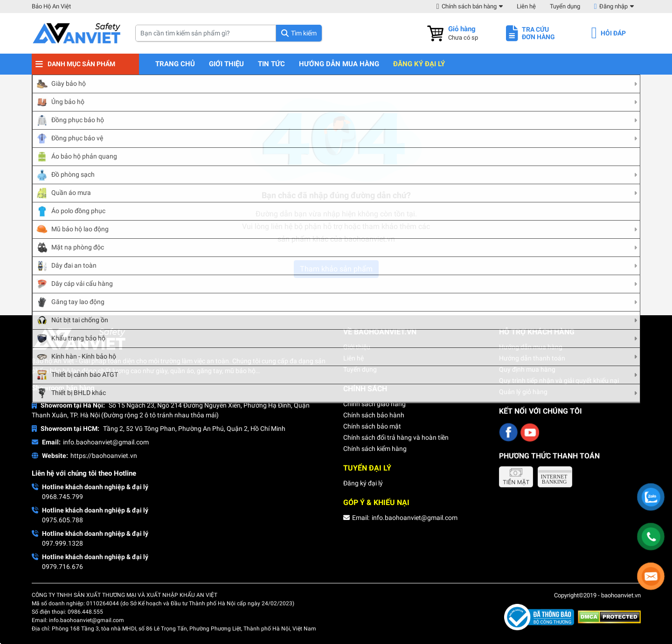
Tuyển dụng (565, 6)
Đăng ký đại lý (419, 64)
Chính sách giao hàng (374, 404)
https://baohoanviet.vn (104, 456)
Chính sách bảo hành (374, 415)
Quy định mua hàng (527, 369)
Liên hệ (526, 6)
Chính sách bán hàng (469, 6)
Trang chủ (175, 64)
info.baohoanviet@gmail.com (106, 442)
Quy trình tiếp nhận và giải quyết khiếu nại (559, 381)
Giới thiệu (226, 64)
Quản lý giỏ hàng (523, 392)
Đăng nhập (613, 6)
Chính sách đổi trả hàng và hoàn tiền (396, 437)
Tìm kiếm (304, 33)
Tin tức (271, 64)
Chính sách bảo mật (372, 426)
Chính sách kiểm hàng (375, 449)
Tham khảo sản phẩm (336, 269)
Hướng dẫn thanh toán (532, 358)
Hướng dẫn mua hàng (339, 64)
